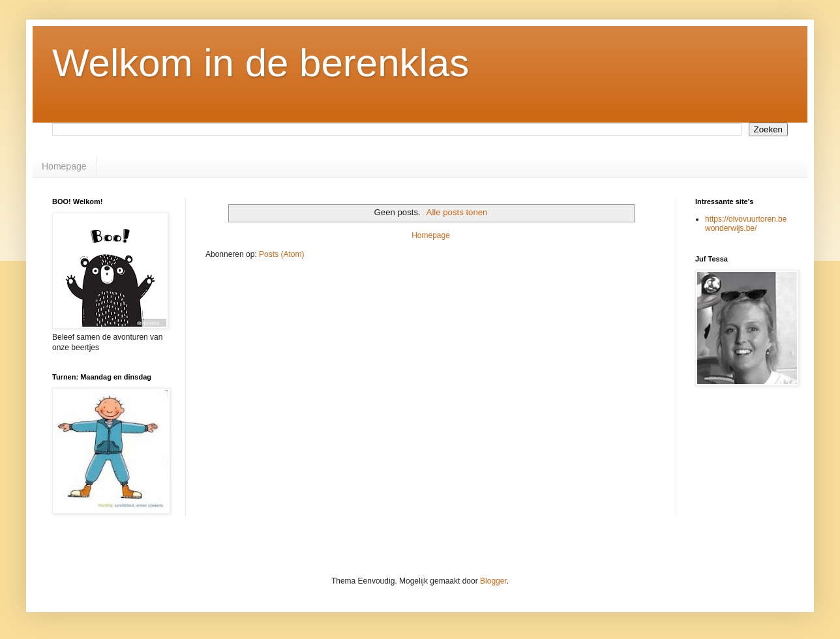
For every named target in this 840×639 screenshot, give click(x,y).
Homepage (64, 166)
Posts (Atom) (281, 254)
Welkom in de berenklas (261, 63)
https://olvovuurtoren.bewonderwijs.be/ (746, 224)
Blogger (493, 581)
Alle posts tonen (457, 212)
